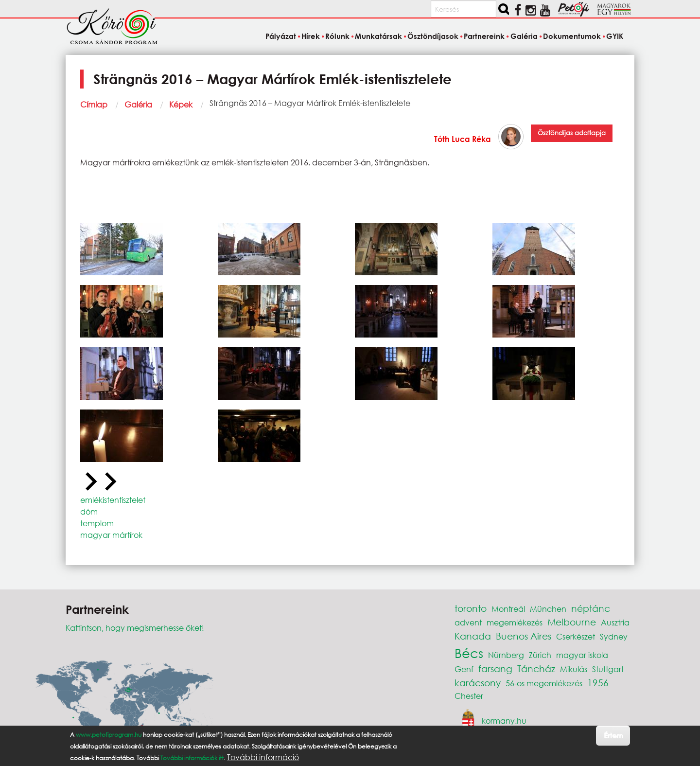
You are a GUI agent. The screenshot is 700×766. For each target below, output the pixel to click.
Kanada (473, 636)
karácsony (478, 683)
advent (468, 622)
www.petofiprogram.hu (109, 735)
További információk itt (192, 758)
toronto (471, 608)
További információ (263, 757)
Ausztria (615, 622)
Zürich (540, 655)
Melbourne (572, 622)
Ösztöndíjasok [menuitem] (433, 36)
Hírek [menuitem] (311, 36)
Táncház (536, 668)
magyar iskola (582, 655)
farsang (495, 668)
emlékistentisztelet (113, 500)
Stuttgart (608, 669)
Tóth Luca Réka (463, 139)
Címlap (94, 104)
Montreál (508, 609)
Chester (469, 696)
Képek (181, 104)
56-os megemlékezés (544, 683)
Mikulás (574, 669)
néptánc (591, 608)
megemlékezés (515, 622)
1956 (598, 683)
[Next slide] (109, 482)
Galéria (138, 104)
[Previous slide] (90, 482)
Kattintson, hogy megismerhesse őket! (135, 628)
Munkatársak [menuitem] (378, 36)
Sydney (614, 636)
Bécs (469, 653)
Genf (464, 669)
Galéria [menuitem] (524, 36)
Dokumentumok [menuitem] (572, 36)
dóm (89, 511)
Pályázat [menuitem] (281, 36)
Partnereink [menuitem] (484, 36)
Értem (613, 735)
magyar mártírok (111, 535)
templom (97, 523)
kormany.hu (504, 720)
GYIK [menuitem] (615, 36)
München (548, 609)
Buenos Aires (524, 636)
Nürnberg (506, 655)
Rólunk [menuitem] (337, 36)
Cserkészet (576, 636)
